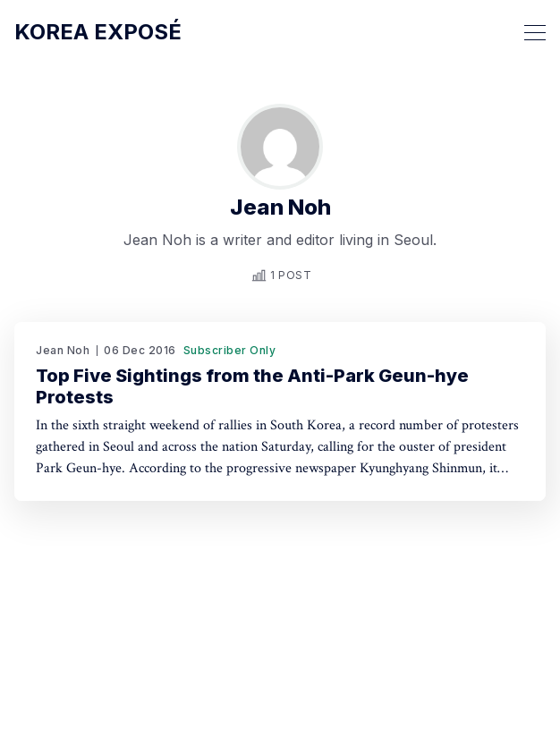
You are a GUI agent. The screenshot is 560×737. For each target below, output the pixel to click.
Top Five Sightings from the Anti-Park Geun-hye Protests (252, 386)
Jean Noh (63, 350)
